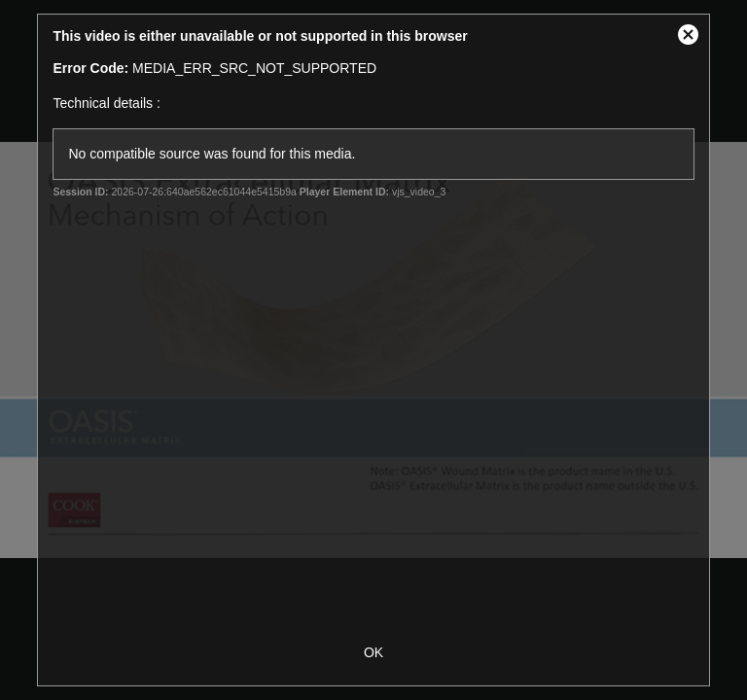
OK (373, 652)
